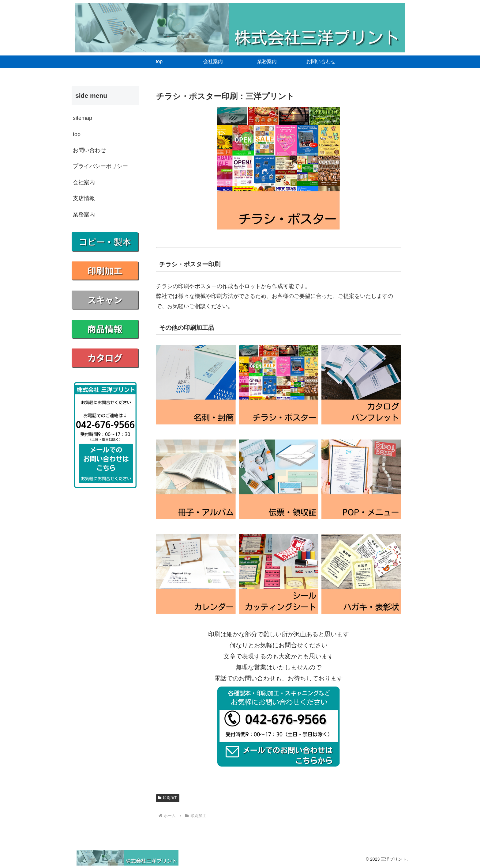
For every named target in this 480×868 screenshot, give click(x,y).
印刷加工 (168, 798)
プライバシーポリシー (100, 166)
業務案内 (84, 215)
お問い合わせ (89, 150)
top (77, 134)
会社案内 (84, 182)
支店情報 (84, 198)
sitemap (82, 118)
